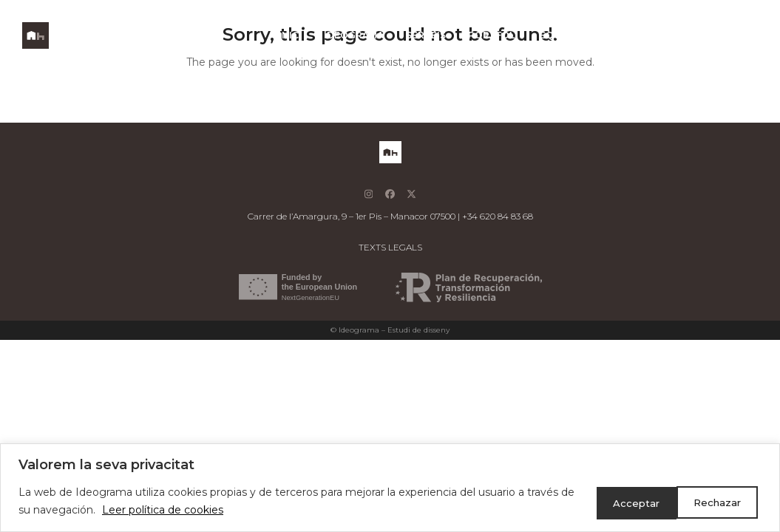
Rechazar (620, 502)
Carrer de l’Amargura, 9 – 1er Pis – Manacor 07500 (352, 216)
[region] (390, 488)
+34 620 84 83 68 (498, 216)
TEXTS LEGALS (390, 247)
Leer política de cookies (179, 511)
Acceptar (717, 502)
